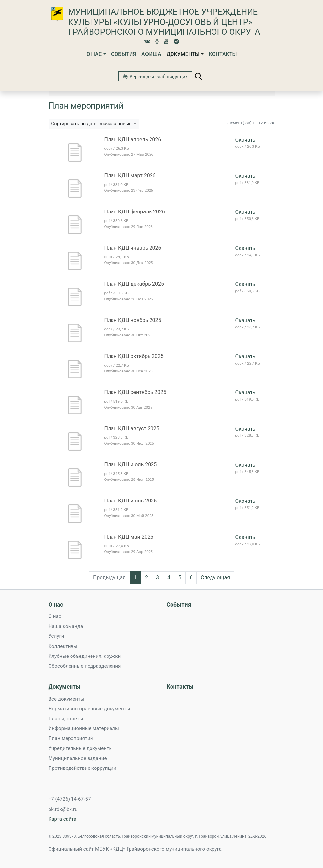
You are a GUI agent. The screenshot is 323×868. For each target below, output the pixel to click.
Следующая (215, 578)
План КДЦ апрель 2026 (133, 139)
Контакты (223, 54)
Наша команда (66, 626)
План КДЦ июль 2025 (131, 465)
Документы (183, 54)
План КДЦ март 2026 (130, 176)
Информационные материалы (84, 728)
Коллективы (63, 646)
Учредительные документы (81, 748)
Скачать (245, 140)
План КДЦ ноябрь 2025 (133, 320)
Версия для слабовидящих (158, 76)
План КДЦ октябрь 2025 (134, 356)
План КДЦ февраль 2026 (135, 212)
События (124, 54)
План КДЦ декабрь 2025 (134, 284)
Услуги (56, 636)
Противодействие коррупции (82, 768)
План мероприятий (71, 738)
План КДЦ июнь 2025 (131, 501)
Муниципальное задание (78, 758)
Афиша (151, 54)
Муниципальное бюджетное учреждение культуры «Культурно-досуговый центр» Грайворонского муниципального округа (164, 22)
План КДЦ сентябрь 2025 (135, 392)
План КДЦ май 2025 (129, 537)
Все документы (67, 699)
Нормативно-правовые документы (89, 709)
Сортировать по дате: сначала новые (92, 124)
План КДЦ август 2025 (132, 428)
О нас (94, 54)
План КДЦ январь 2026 (133, 248)
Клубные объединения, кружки (85, 656)
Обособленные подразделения (85, 666)
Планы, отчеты (66, 719)
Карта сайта (63, 819)
